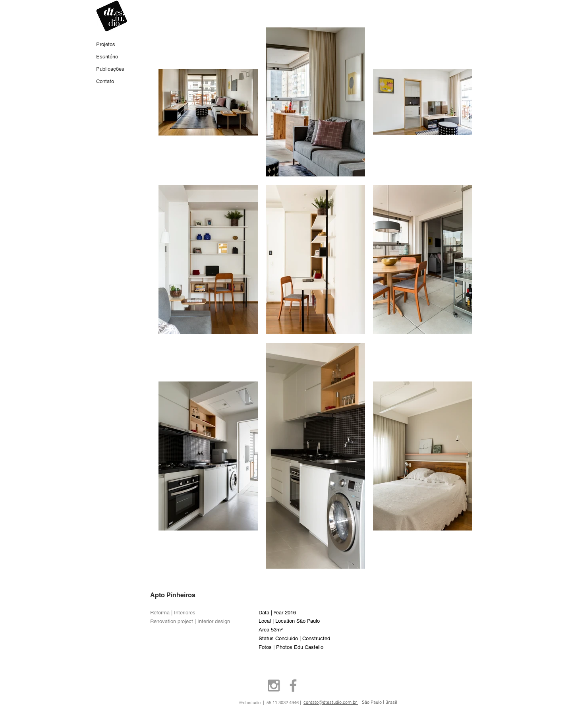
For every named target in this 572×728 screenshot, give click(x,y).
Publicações (110, 69)
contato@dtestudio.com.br (331, 703)
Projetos (106, 44)
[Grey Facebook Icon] (293, 685)
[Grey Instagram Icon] (274, 685)
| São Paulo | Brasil (378, 703)
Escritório (107, 57)
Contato (105, 81)
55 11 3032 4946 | (298, 703)
